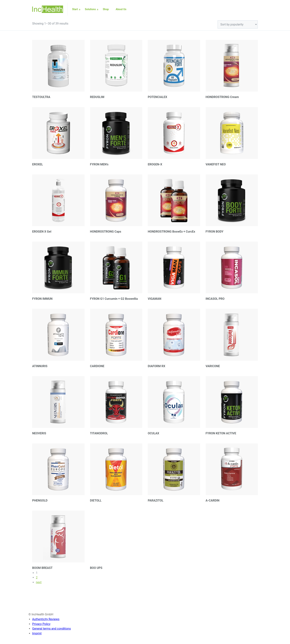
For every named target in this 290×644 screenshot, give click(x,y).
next (39, 582)
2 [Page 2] (37, 577)
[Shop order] (238, 24)
